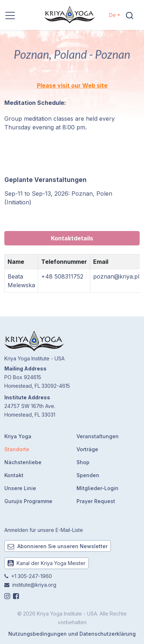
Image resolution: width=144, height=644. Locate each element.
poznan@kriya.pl (116, 276)
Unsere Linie (20, 488)
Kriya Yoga (18, 436)
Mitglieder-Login (97, 488)
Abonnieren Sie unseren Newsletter (58, 546)
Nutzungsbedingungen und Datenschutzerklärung (72, 634)
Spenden (88, 475)
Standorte (17, 449)
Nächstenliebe (23, 462)
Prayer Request (96, 501)
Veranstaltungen (98, 436)
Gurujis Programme (28, 501)
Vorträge (87, 449)
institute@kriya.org (34, 585)
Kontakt (14, 475)
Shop (83, 462)
